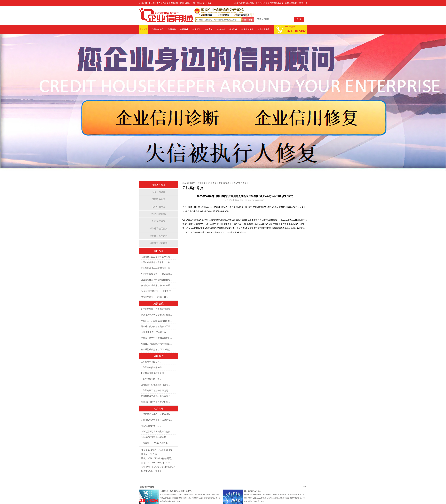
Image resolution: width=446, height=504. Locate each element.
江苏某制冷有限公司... (151, 379)
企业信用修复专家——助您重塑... (156, 274)
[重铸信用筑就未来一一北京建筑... (157, 291)
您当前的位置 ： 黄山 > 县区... (155, 297)
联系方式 (303, 3)
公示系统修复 (159, 221)
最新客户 (159, 356)
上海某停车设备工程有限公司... (155, 385)
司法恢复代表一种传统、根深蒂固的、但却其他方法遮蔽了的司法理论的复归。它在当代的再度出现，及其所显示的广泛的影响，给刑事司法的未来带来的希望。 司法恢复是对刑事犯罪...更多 (275, 498)
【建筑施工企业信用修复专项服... (156, 257)
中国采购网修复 (159, 214)
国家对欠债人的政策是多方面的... (156, 326)
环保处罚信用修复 (159, 229)
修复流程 (233, 29)
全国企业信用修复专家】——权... (156, 262)
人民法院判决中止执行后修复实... (156, 420)
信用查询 (196, 29)
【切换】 (209, 3)
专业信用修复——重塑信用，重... (156, 268)
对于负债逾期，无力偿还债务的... (156, 309)
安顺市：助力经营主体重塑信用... (156, 338)
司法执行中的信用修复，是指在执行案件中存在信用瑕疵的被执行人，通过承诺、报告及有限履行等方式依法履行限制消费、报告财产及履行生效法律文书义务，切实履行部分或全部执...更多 (190, 498)
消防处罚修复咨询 (159, 243)
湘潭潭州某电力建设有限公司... (155, 402)
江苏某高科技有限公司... (152, 367)
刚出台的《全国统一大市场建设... (156, 344)
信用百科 (184, 29)
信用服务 (172, 29)
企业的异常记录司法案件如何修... (156, 431)
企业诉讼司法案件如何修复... (154, 437)
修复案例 (209, 29)
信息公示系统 (263, 29)
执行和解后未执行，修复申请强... (156, 414)
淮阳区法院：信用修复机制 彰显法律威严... (176, 491)
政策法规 (221, 29)
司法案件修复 (277, 3)
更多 (305, 487)
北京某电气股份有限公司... (153, 373)
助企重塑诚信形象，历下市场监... (156, 349)
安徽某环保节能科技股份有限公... (156, 396)
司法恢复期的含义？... (151, 426)
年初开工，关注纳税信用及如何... (156, 321)
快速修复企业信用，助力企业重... (156, 285)
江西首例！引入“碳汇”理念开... (155, 443)
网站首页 (144, 29)
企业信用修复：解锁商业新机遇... (156, 280)
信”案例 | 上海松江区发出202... (155, 332)
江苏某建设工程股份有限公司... (155, 390)
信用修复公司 (158, 29)
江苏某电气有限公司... (151, 362)
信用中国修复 (291, 3)
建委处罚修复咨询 (159, 236)
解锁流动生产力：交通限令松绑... (156, 315)
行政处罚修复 (263, 3)
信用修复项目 (247, 29)
